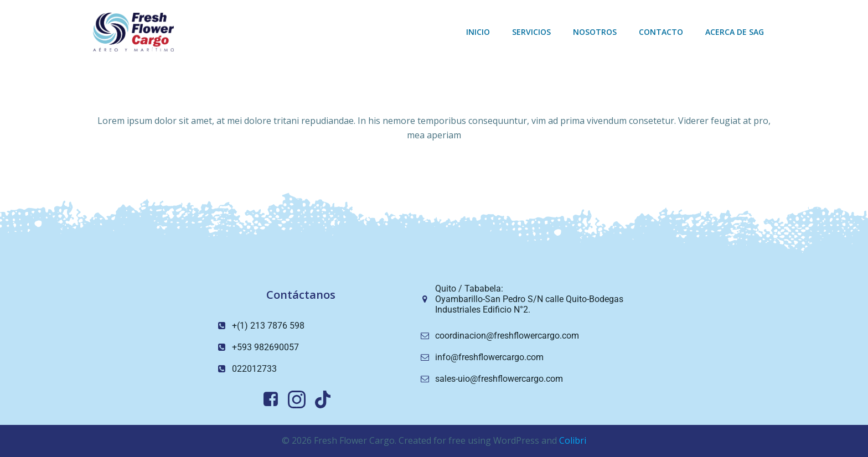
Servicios (531, 32)
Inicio (478, 32)
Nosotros (595, 32)
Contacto (661, 32)
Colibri (573, 440)
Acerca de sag (735, 32)
